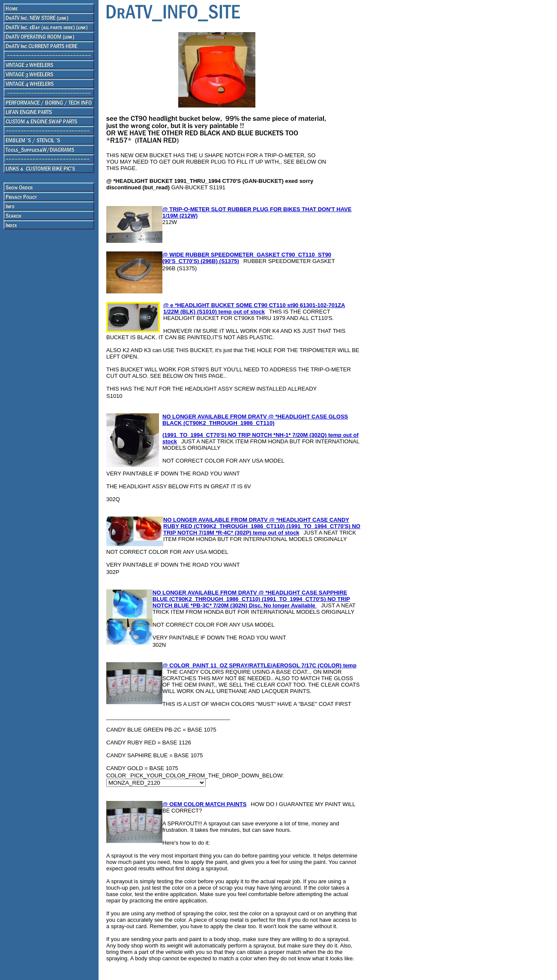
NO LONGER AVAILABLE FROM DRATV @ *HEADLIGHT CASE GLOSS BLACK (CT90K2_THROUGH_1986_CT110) (255, 420)
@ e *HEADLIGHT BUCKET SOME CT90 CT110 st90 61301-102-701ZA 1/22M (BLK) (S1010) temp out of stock (254, 308)
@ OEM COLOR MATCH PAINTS (204, 804)
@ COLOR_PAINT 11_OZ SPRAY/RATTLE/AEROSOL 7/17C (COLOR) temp (259, 665)
